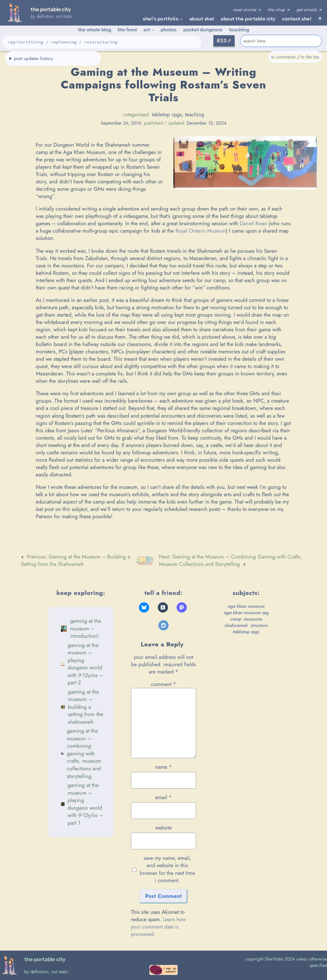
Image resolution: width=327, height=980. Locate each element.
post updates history (34, 58)
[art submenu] (153, 30)
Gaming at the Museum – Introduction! (85, 628)
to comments (283, 57)
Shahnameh (236, 625)
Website (163, 828)
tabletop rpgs (167, 114)
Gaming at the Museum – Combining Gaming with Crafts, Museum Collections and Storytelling (84, 753)
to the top (310, 57)
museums (253, 619)
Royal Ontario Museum (201, 231)
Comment (163, 684)
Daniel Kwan (254, 223)
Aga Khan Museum (246, 606)
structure (259, 625)
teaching (194, 114)
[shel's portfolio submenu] (181, 19)
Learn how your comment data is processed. (158, 927)
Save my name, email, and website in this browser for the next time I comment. (167, 869)
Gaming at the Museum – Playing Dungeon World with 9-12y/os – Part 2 (85, 664)
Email (163, 797)
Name (164, 767)
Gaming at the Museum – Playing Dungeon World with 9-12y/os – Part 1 (85, 804)
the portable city (51, 9)
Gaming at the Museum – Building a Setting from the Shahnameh (86, 707)
